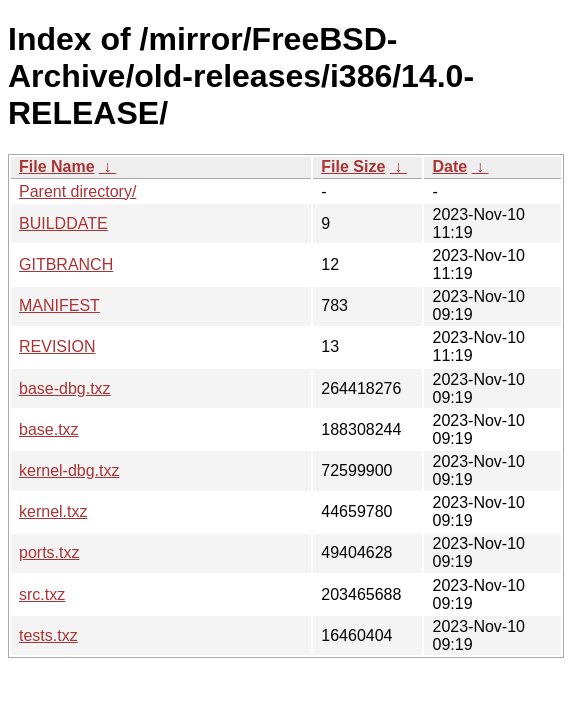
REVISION (57, 346)
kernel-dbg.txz (69, 470)
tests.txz (48, 635)
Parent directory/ (77, 191)
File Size (353, 166)
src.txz (42, 594)
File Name (57, 166)
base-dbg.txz (65, 388)
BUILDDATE (63, 223)
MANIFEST (59, 305)
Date (449, 166)
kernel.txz (53, 511)
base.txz (49, 429)
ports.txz (49, 552)
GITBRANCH (66, 264)
